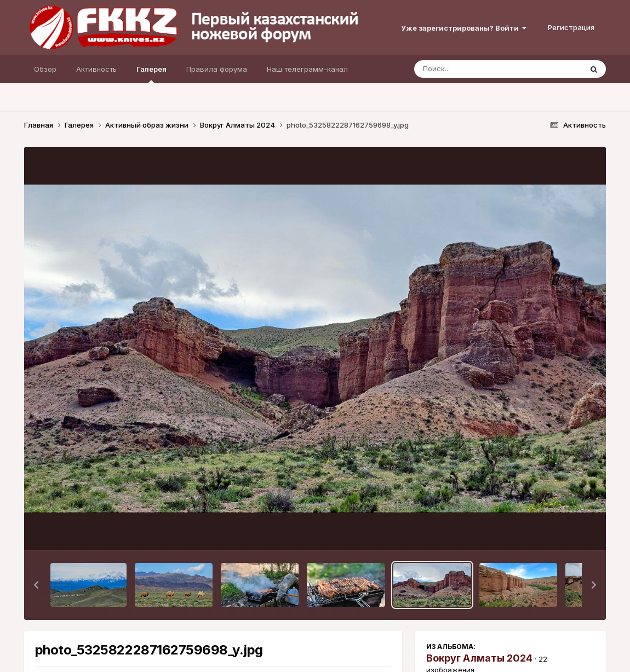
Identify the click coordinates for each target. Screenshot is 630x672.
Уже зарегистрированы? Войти (464, 28)
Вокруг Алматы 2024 (479, 658)
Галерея (151, 74)
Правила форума (217, 69)
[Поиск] (477, 69)
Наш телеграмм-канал (307, 69)
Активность (96, 69)
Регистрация (571, 27)
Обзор (45, 69)
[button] (36, 585)
